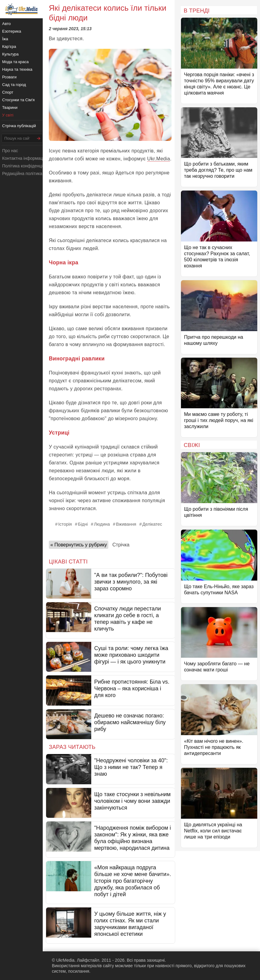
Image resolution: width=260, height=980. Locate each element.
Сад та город (14, 85)
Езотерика (12, 31)
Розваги (9, 77)
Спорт (8, 92)
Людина (102, 524)
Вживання (126, 524)
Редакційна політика (22, 173)
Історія (65, 524)
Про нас (10, 151)
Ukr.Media (159, 159)
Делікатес (152, 524)
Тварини (10, 107)
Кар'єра (9, 46)
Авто (6, 24)
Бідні (83, 524)
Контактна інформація (24, 158)
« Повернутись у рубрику (79, 545)
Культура (10, 54)
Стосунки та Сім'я (18, 100)
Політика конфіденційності (28, 166)
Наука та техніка (17, 69)
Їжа (5, 39)
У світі (8, 115)
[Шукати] (39, 138)
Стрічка (121, 545)
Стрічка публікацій (19, 126)
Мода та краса (15, 62)
